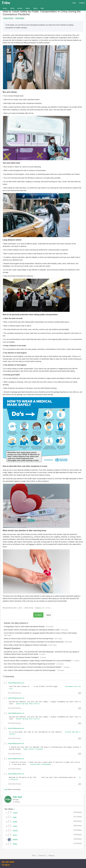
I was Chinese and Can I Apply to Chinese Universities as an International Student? (33, 667)
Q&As (12, 8)
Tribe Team (17, 797)
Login (74, 3)
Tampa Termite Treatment (33, 749)
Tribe (34, 856)
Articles (20, 8)
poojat (15, 822)
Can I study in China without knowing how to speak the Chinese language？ (30, 670)
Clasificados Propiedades (41, 764)
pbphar (15, 840)
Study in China (8, 18)
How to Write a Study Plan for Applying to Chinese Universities (25, 645)
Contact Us (42, 856)
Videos (28, 8)
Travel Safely (20, 18)
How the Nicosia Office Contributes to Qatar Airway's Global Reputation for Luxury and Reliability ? (38, 661)
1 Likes (38, 615)
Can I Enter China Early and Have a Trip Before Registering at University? (29, 664)
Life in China (46, 608)
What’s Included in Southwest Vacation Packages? (21, 657)
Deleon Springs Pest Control (28, 704)
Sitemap (51, 856)
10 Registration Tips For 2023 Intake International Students (24, 627)
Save (49, 615)
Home (6, 8)
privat (15, 835)
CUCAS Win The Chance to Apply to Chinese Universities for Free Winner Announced (34, 642)
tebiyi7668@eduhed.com (16, 683)
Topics (35, 8)
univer (15, 826)
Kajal (15, 817)
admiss (15, 831)
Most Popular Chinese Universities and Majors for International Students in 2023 (32, 630)
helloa (15, 844)
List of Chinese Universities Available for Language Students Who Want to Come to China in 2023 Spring (40, 633)
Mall (42, 8)
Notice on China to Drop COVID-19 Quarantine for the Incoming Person (29, 639)
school (15, 813)
